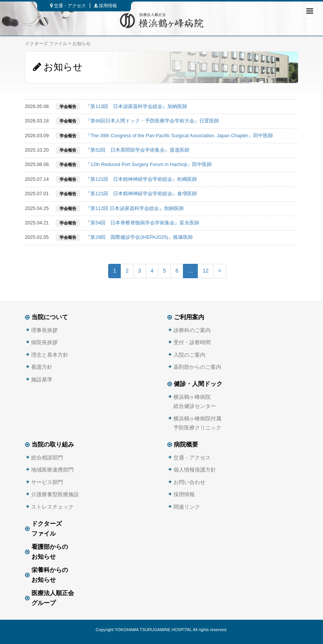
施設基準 (42, 379)
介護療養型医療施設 (55, 494)
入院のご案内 (189, 355)
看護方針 (42, 367)
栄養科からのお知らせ (50, 575)
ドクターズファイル (47, 529)
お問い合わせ (189, 482)
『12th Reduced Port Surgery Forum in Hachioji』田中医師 (148, 165)
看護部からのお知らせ (50, 552)
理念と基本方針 (50, 355)
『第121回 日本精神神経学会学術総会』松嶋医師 (141, 179)
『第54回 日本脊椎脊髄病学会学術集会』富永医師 (142, 223)
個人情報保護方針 (195, 470)
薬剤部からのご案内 (197, 367)
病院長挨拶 (44, 342)
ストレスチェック (52, 507)
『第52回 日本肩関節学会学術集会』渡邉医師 (137, 150)
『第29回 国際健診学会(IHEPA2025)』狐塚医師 (139, 237)
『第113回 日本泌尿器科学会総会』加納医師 (136, 107)
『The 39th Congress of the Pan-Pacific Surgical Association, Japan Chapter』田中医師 (179, 136)
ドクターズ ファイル (46, 44)
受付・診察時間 (192, 342)
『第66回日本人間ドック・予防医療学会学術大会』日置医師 (152, 121)
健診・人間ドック (198, 384)
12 (206, 271)
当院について (50, 317)
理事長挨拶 (44, 330)
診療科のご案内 (192, 330)
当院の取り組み (53, 444)
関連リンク (187, 507)
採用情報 (106, 6)
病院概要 (186, 444)
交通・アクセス (68, 6)
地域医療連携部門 (52, 470)
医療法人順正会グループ (53, 598)
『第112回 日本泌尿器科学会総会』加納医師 (135, 208)
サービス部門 (47, 482)
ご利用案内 (189, 317)
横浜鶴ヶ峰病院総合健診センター (195, 401)
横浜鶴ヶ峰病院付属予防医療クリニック (197, 423)
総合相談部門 (47, 458)
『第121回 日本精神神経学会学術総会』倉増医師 (141, 194)
